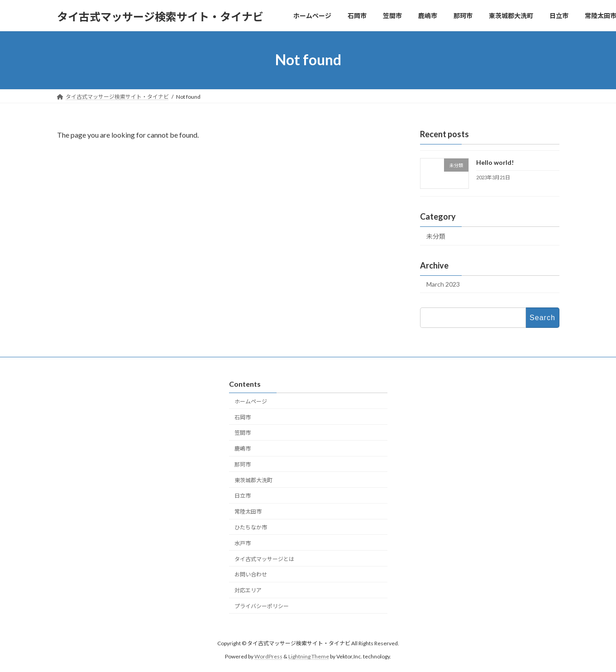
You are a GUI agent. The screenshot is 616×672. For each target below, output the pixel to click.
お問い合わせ (251, 574)
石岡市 (243, 417)
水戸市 (243, 543)
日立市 (243, 496)
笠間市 (243, 433)
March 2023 (443, 284)
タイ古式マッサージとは (264, 559)
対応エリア (248, 590)
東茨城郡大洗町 (253, 480)
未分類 (436, 236)
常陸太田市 (248, 511)
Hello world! (494, 162)
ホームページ (251, 401)
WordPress (268, 656)
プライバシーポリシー (262, 606)
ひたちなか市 (251, 527)
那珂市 (243, 464)
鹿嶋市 (243, 449)
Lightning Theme (309, 656)
